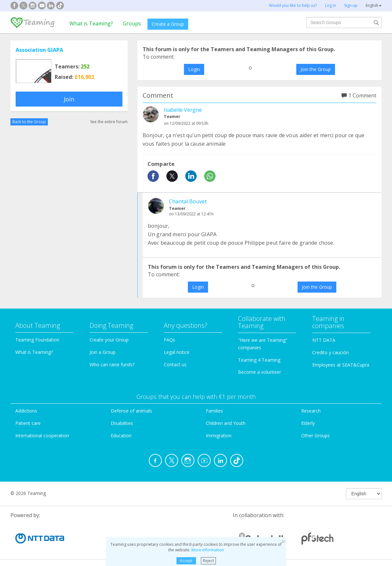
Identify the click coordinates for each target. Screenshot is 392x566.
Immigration (219, 435)
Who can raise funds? (112, 364)
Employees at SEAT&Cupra (341, 365)
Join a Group (103, 352)
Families (214, 411)
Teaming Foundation (37, 340)
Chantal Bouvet (188, 201)
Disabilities (122, 423)
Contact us (175, 364)
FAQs (169, 340)
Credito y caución (330, 352)
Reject (208, 561)
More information (208, 550)
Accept (186, 561)
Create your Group (109, 340)
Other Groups (315, 435)
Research (311, 411)
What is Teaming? (91, 23)
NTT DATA (324, 340)
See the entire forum (109, 122)
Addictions (26, 411)
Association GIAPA (39, 50)
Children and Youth (226, 423)
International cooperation (42, 435)
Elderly (308, 423)
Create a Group (168, 24)
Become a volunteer (259, 372)
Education (121, 435)
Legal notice (177, 352)
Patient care (28, 423)
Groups (132, 23)
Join (69, 99)
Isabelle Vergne (183, 110)
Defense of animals (131, 411)
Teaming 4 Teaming (259, 360)
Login (194, 69)
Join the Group (316, 69)
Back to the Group (29, 122)
